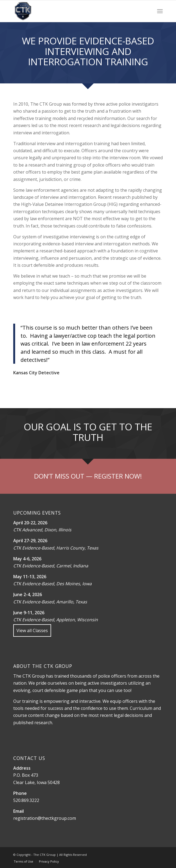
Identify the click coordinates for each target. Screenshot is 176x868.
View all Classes (32, 630)
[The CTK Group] (73, 11)
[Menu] (160, 11)
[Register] (88, 476)
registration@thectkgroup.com (45, 818)
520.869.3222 (26, 800)
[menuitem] (160, 11)
